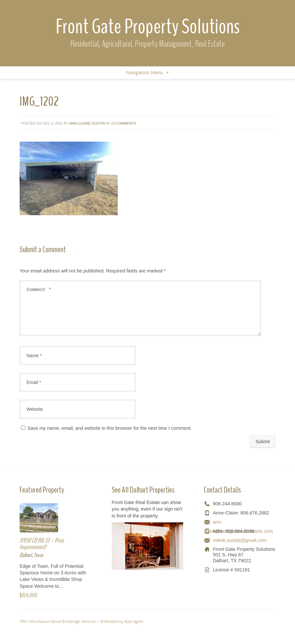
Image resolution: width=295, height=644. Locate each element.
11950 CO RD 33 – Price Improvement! (42, 552)
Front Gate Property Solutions (148, 27)
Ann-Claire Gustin (87, 123)
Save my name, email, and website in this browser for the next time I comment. (110, 436)
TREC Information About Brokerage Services (58, 629)
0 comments (124, 123)
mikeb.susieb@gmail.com (240, 548)
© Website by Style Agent (122, 629)
